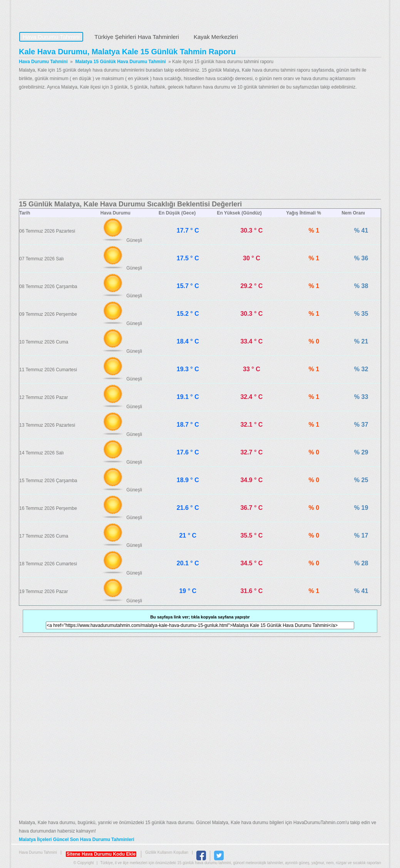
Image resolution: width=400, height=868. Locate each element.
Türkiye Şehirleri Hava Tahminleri (137, 37)
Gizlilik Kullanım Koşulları (167, 852)
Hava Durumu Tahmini (67, 14)
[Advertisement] (200, 145)
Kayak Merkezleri (216, 37)
